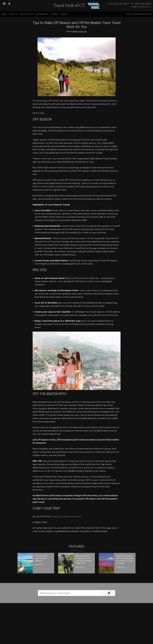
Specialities (26, 14)
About (12, 14)
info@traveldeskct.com (141, 7)
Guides (64, 14)
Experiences (42, 14)
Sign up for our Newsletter (139, 14)
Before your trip (80, 31)
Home (4, 14)
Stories (54, 14)
